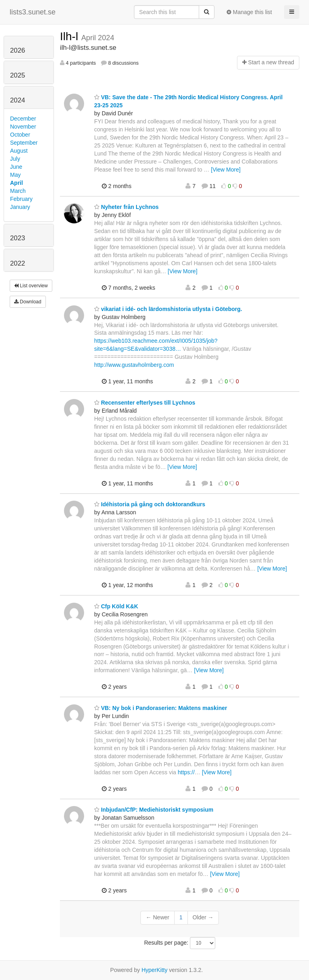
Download (28, 302)
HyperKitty (155, 970)
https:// (186, 772)
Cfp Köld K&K (116, 606)
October (20, 135)
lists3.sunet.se (33, 12)
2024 (18, 100)
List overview (31, 286)
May (15, 175)
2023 (18, 238)
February (21, 199)
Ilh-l (71, 36)
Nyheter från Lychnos (126, 207)
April (16, 183)
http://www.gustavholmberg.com (134, 365)
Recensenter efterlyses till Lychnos (145, 403)
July (15, 159)
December (23, 119)
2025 (18, 75)
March (18, 191)
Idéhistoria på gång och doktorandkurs (150, 504)
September (24, 143)
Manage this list (249, 12)
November (23, 127)
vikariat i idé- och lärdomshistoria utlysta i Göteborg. (168, 309)
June (16, 167)
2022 (18, 263)
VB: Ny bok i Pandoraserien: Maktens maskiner (161, 708)
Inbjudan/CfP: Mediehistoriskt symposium (154, 810)
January (20, 207)
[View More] (226, 170)
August (19, 151)
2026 (18, 50)
